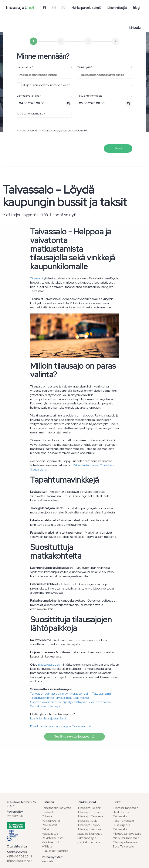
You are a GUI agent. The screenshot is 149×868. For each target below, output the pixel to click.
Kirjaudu (135, 28)
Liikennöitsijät (117, 8)
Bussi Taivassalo (123, 846)
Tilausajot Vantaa (89, 829)
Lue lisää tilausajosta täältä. (49, 718)
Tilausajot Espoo (89, 825)
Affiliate (47, 846)
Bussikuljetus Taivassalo (121, 827)
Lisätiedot (49, 812)
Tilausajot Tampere (90, 816)
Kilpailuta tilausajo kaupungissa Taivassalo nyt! (61, 726)
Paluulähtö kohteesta (90, 96)
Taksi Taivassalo (123, 821)
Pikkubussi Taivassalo (127, 834)
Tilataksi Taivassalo (126, 808)
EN (54, 8)
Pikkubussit (49, 825)
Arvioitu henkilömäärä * (31, 114)
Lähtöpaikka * (25, 67)
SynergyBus (15, 816)
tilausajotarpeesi (49, 665)
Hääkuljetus (50, 834)
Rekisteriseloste (53, 838)
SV (64, 8)
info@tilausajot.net (19, 861)
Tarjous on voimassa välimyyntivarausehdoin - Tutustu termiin (71, 694)
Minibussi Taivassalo (126, 838)
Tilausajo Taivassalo (126, 842)
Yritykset (48, 816)
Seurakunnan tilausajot (46, 706)
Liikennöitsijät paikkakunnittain (89, 840)
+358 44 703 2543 (19, 856)
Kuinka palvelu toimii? (86, 8)
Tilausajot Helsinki (89, 808)
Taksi (45, 829)
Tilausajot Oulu (87, 821)
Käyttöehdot (51, 842)
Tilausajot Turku (88, 812)
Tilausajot (37, 278)
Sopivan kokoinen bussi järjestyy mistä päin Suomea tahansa (70, 702)
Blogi (136, 8)
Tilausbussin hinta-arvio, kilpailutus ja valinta (60, 698)
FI (44, 8)
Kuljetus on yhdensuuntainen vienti (44, 85)
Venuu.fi (47, 861)
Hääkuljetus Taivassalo (121, 814)
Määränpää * (85, 67)
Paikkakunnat (51, 821)
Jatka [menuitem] (118, 148)
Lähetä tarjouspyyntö (57, 808)
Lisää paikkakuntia (90, 834)
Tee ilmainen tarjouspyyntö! (74, 737)
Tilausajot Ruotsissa (55, 851)
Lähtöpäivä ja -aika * (29, 96)
